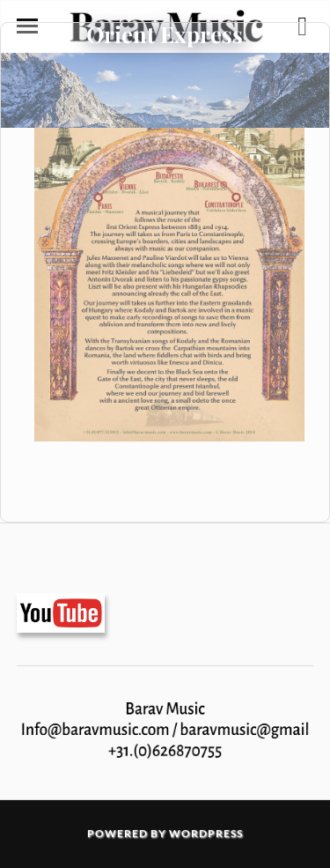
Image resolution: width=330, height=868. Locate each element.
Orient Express (165, 33)
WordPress (206, 833)
